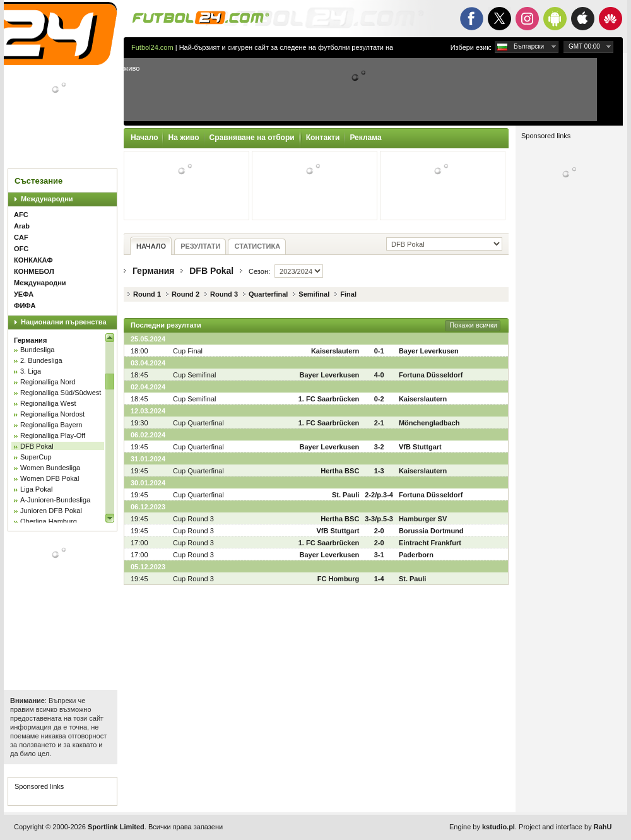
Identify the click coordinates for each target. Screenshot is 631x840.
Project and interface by (565, 827)
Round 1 (147, 294)
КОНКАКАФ (33, 260)
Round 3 (224, 294)
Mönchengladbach (429, 423)
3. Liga (31, 371)
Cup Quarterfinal (198, 423)
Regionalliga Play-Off (53, 435)
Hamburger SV (423, 519)
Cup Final (188, 351)
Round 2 (186, 294)
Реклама (365, 138)
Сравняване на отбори (252, 138)
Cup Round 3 (193, 519)
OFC (21, 249)
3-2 (379, 447)
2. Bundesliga (41, 360)
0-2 (379, 399)
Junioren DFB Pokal (51, 511)
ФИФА (25, 305)
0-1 (379, 351)
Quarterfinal (268, 294)
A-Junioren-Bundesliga (55, 500)
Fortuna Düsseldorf (431, 375)
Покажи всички (473, 325)
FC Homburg (339, 579)
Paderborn (416, 555)
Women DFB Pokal (50, 478)
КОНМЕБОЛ (34, 271)
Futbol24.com (152, 47)
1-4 (379, 579)
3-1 (379, 555)
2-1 (379, 423)
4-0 (379, 375)
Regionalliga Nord (48, 382)
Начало (144, 138)
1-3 (379, 471)
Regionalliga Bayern (51, 425)
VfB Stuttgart (420, 447)
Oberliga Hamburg (49, 521)
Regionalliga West (48, 403)
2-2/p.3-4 (379, 495)
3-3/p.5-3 (379, 519)
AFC (21, 215)
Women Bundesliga (50, 468)
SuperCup (36, 457)
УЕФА (24, 294)
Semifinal (314, 294)
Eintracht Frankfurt (430, 543)
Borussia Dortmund (431, 531)
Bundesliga (37, 350)
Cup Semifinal (194, 375)
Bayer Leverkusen (429, 351)
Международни (47, 199)
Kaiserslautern (335, 351)
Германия (30, 340)
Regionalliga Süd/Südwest (61, 393)
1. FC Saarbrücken (329, 399)
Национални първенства (64, 322)
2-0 (379, 531)
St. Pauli (345, 495)
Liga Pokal (36, 489)
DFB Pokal (37, 446)
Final (348, 294)
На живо (183, 138)
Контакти (323, 138)
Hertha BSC (340, 471)
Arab (22, 226)
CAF (21, 237)
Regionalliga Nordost (52, 414)
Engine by (482, 827)
